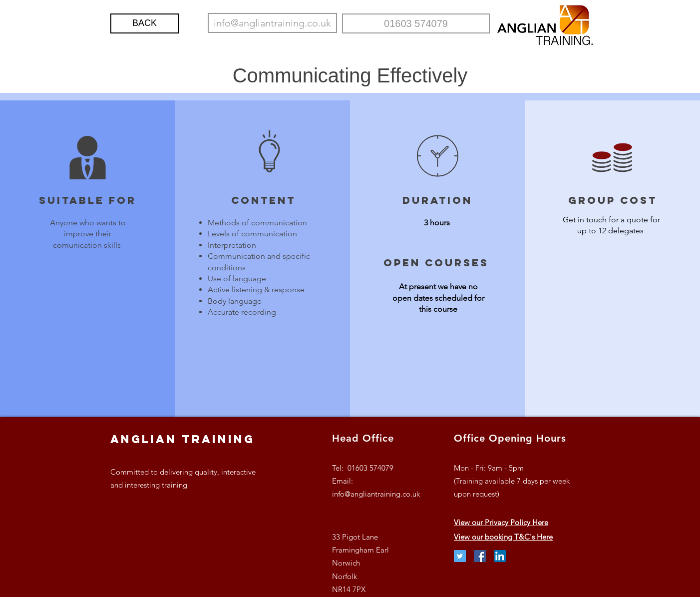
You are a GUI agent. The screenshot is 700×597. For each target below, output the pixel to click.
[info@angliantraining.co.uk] (272, 23)
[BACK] (145, 23)
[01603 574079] (416, 23)
